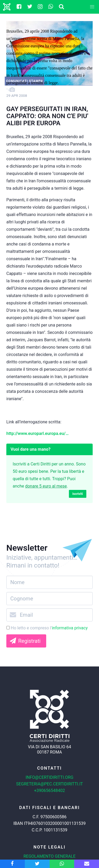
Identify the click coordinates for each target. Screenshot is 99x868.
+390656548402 (49, 791)
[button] (92, 7)
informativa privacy (70, 628)
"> (49, 61)
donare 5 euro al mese (46, 486)
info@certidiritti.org (49, 777)
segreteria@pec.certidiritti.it (49, 784)
